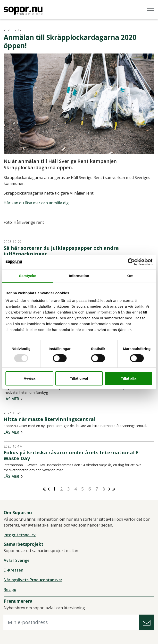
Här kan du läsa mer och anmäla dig (36, 203)
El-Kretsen (13, 570)
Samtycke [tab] (28, 276)
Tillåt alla (129, 378)
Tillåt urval (79, 378)
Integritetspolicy (20, 535)
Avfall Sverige (17, 560)
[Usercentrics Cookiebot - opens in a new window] (131, 262)
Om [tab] (130, 276)
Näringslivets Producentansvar (33, 580)
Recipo (10, 590)
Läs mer (11, 399)
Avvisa (29, 378)
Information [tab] (79, 276)
